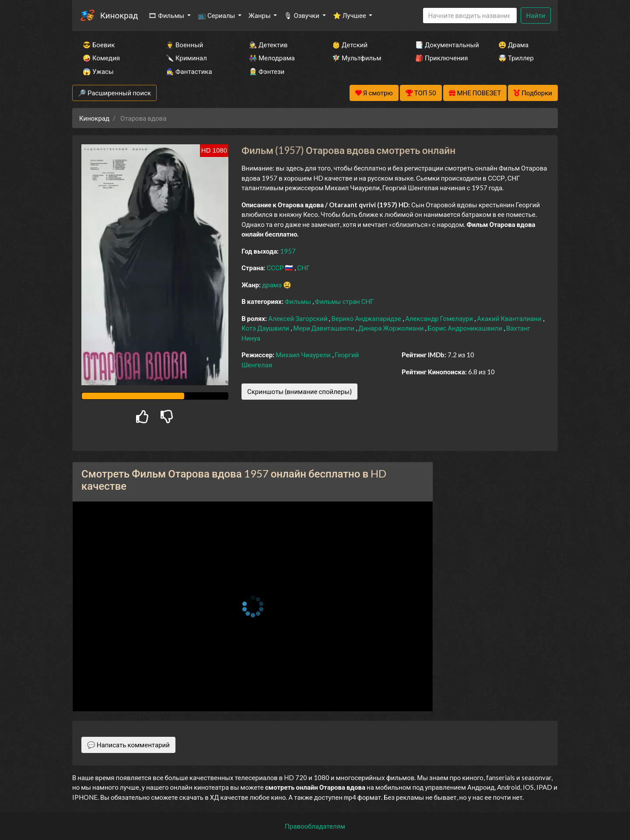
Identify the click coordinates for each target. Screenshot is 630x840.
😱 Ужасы (98, 71)
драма (273, 285)
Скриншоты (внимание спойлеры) (299, 391)
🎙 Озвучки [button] (302, 15)
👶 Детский (350, 45)
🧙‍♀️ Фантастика (189, 71)
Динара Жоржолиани (392, 328)
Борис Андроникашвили (465, 328)
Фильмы (299, 301)
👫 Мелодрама (272, 58)
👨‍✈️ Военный (184, 45)
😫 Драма (513, 45)
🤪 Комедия (101, 58)
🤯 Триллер (516, 58)
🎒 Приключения (441, 58)
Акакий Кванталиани (510, 318)
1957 (288, 251)
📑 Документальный (445, 45)
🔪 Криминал (186, 58)
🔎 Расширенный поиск (114, 93)
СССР (276, 268)
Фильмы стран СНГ (345, 301)
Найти (536, 15)
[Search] (470, 16)
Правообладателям (315, 826)
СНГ (303, 268)
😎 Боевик (99, 45)
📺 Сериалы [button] (217, 15)
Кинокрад (119, 15)
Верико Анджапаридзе (367, 318)
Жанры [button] (260, 15)
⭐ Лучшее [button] (350, 15)
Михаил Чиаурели (304, 355)
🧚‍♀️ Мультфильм (357, 58)
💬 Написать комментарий (128, 745)
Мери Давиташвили (324, 328)
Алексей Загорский (298, 318)
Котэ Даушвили (266, 328)
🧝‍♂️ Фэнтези (267, 71)
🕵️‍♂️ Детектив (268, 45)
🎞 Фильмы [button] (167, 15)
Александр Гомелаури (440, 318)
